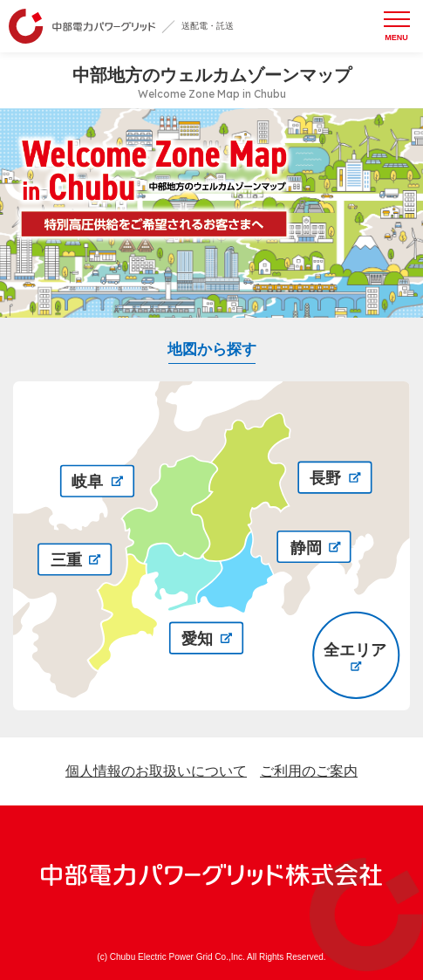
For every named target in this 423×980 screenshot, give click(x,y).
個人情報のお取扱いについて (156, 771)
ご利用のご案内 (309, 771)
